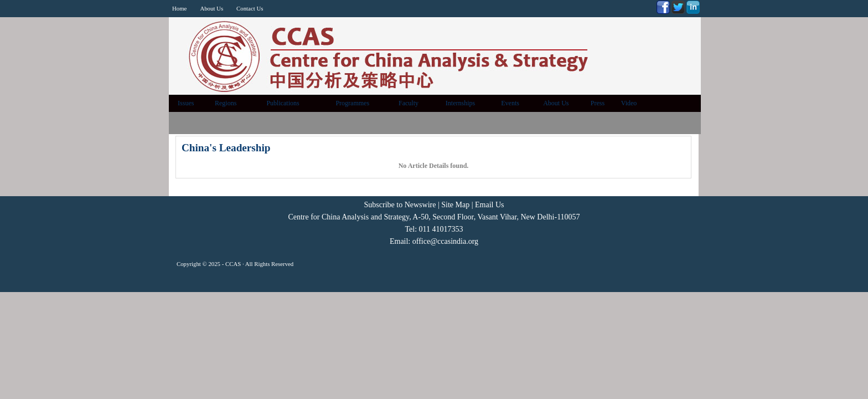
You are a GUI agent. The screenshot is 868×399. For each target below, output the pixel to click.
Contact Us (250, 8)
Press (598, 103)
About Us (211, 8)
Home (179, 8)
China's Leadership (226, 148)
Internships (460, 103)
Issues (186, 103)
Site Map (455, 205)
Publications (283, 103)
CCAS (233, 264)
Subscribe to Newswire (400, 205)
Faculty (409, 103)
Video (629, 103)
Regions (226, 103)
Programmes (352, 103)
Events (510, 103)
